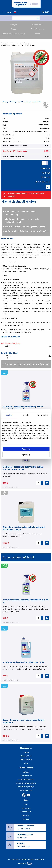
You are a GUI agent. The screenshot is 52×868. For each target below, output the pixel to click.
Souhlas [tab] (9, 415)
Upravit (26, 455)
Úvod (2, 43)
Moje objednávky (26, 812)
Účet (26, 804)
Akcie (37, 34)
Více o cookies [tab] (43, 415)
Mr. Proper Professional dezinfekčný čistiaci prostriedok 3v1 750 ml (23, 408)
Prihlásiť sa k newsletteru (26, 779)
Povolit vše (26, 449)
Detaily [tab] (26, 415)
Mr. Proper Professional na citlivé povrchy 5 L (24, 662)
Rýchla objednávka (26, 760)
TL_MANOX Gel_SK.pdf (10, 353)
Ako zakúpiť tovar (26, 756)
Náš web (26, 772)
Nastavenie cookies (26, 790)
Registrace (26, 819)
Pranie (14, 29)
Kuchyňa (14, 25)
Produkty (11, 43)
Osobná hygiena (37, 29)
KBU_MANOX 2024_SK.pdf (11, 343)
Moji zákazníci (26, 808)
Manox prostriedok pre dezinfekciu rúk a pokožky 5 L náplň (18, 45)
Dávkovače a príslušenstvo (14, 34)
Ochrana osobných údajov (26, 787)
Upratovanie (37, 25)
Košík (47, 12)
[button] (26, 73)
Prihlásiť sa (26, 815)
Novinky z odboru (26, 776)
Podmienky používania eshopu (26, 783)
